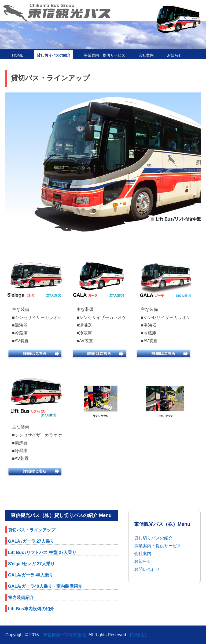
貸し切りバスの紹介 (54, 55)
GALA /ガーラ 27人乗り (31, 541)
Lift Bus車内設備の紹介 (31, 609)
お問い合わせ (147, 569)
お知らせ (175, 55)
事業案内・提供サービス (105, 55)
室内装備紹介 (21, 598)
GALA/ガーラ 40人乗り (31, 575)
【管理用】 (138, 635)
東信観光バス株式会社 (65, 635)
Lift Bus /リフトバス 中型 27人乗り (42, 552)
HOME (18, 55)
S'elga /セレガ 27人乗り (31, 564)
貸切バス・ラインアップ (32, 530)
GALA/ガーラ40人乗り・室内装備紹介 (45, 586)
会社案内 (146, 55)
